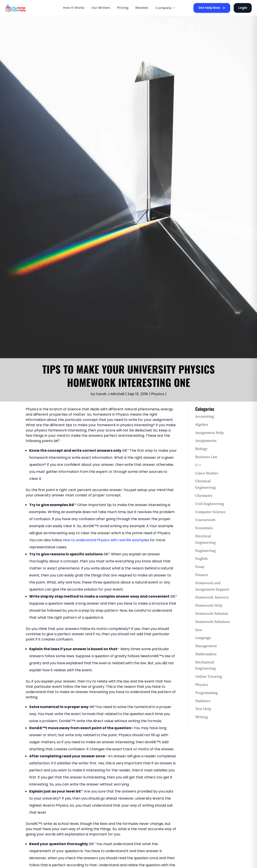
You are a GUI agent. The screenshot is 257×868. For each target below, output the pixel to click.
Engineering (205, 551)
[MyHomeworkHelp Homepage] (25, 8)
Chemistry (204, 495)
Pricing (123, 8)
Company (165, 8)
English (201, 558)
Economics (204, 528)
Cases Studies (207, 473)
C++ (198, 465)
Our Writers (101, 8)
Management (206, 646)
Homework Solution (212, 613)
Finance (202, 575)
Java (199, 630)
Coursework (205, 520)
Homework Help (209, 605)
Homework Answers (212, 597)
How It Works (74, 8)
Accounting (205, 416)
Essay (200, 567)
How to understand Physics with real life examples (106, 540)
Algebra (201, 424)
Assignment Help (210, 433)
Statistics (203, 701)
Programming (206, 693)
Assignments (206, 440)
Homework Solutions (213, 622)
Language (203, 638)
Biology (201, 449)
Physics (158, 394)
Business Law (206, 457)
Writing (201, 717)
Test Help (203, 709)
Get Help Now (212, 8)
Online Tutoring (209, 676)
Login (243, 8)
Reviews (142, 8)
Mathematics (206, 654)
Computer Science (210, 512)
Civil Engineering (210, 504)
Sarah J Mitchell (110, 394)
